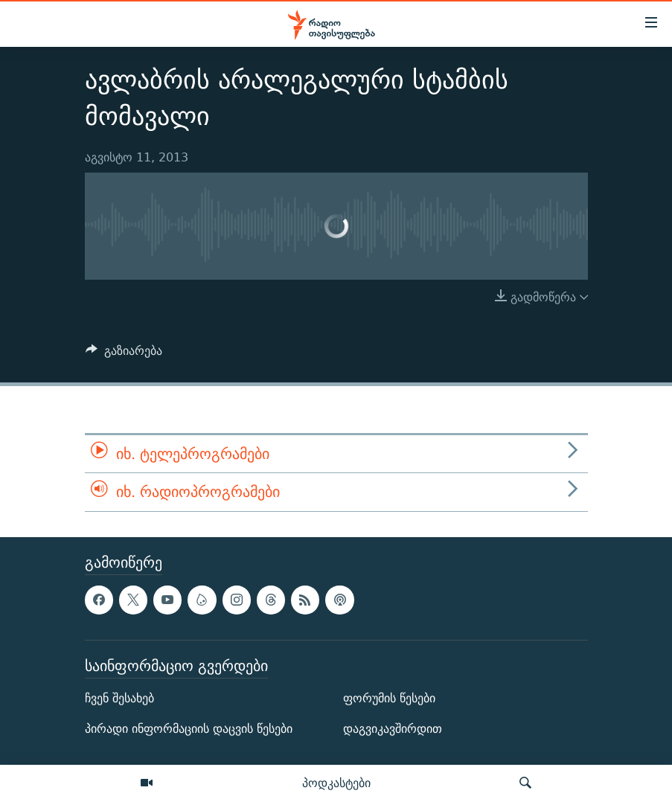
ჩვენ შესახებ (119, 698)
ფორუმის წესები (389, 698)
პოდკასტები (336, 783)
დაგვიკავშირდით (393, 729)
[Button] (124, 355)
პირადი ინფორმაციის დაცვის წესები (189, 729)
